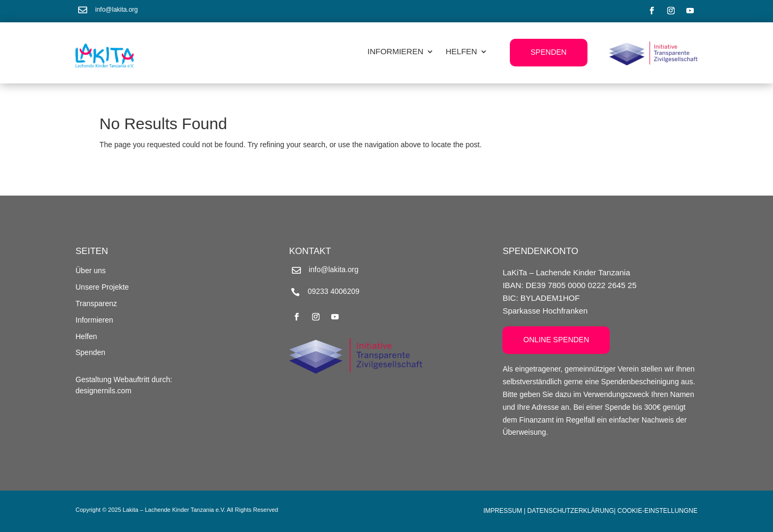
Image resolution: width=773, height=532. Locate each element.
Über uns (91, 271)
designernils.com (103, 391)
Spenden (549, 52)
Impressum (503, 511)
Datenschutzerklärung (571, 511)
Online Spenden (556, 340)
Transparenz (96, 303)
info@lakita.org (116, 10)
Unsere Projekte (102, 287)
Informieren (395, 52)
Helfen (461, 52)
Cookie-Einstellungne (657, 511)
